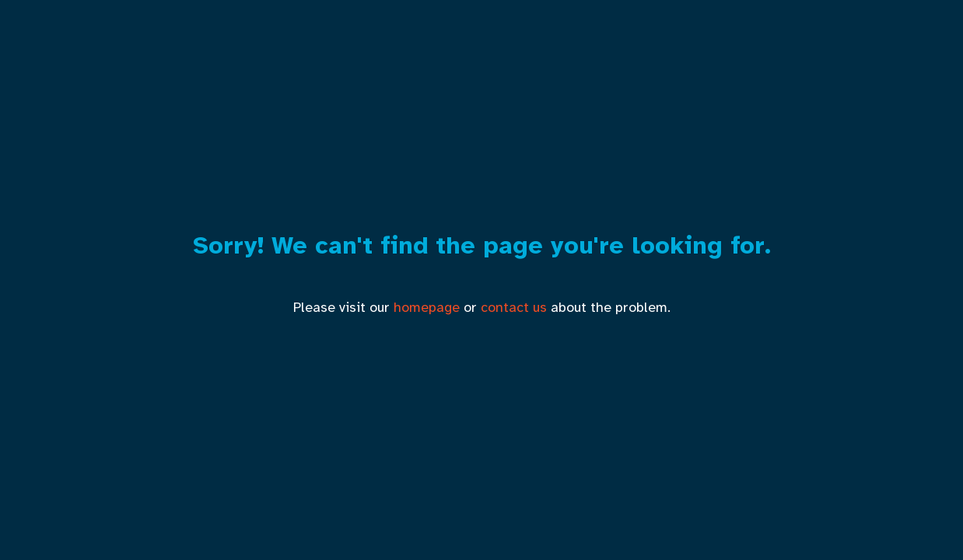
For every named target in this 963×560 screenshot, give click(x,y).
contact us (514, 307)
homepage (427, 307)
